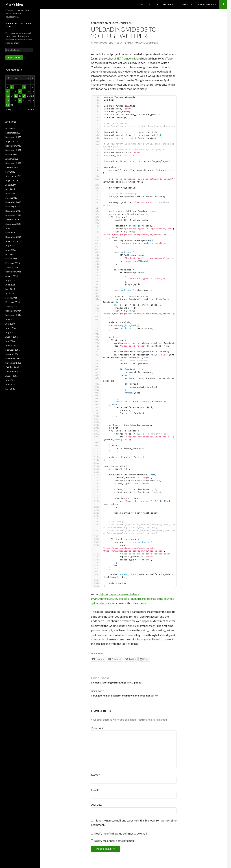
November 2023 (13, 137)
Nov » (31, 109)
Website (96, 804)
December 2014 (13, 311)
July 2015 (10, 280)
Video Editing (106, 23)
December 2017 (13, 211)
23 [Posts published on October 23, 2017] (8, 100)
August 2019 (12, 180)
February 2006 (13, 350)
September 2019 (13, 176)
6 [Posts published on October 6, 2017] (24, 87)
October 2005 (12, 367)
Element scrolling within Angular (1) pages (134, 678)
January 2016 (12, 267)
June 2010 (10, 328)
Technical (168, 4)
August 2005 (12, 376)
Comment (97, 727)
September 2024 (13, 133)
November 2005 (13, 363)
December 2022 (13, 146)
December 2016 (13, 237)
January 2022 (12, 159)
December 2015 (13, 272)
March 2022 (11, 154)
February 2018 (13, 207)
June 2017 (10, 228)
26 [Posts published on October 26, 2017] (20, 100)
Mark (130, 43)
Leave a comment (148, 43)
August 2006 (12, 337)
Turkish (185, 4)
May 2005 (10, 389)
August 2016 (12, 241)
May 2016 (10, 254)
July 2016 (10, 246)
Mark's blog (14, 4)
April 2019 (10, 193)
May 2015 (10, 289)
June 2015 (10, 285)
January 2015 (12, 306)
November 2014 (13, 315)
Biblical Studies (205, 4)
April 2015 (10, 293)
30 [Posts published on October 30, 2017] (8, 105)
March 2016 (11, 259)
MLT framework (125, 58)
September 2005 (13, 371)
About (152, 4)
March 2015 (11, 298)
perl (94, 23)
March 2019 (11, 198)
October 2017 (12, 220)
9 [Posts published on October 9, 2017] (8, 91)
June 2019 (10, 185)
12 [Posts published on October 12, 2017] (20, 91)
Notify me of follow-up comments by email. (121, 832)
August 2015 (12, 276)
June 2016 (10, 250)
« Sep (9, 109)
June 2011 (10, 319)
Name (96, 773)
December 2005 (13, 358)
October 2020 (12, 167)
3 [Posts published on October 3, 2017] (12, 87)
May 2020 (10, 172)
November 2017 (13, 215)
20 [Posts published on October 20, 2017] (24, 96)
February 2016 (13, 263)
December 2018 (13, 202)
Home (141, 4)
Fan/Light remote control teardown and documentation (134, 691)
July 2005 (10, 380)
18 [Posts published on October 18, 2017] (16, 96)
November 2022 (13, 150)
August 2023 (12, 141)
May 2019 (10, 189)
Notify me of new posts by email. (114, 839)
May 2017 (10, 233)
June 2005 (10, 385)
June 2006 (10, 345)
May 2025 (10, 128)
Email (95, 788)
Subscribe (14, 58)
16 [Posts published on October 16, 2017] (8, 96)
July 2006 (10, 341)
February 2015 (13, 302)
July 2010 (10, 324)
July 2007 (10, 332)
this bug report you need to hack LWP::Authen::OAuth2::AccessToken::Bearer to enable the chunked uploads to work (133, 599)
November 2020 (13, 163)
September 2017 (13, 224)
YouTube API (123, 23)
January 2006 (12, 354)
